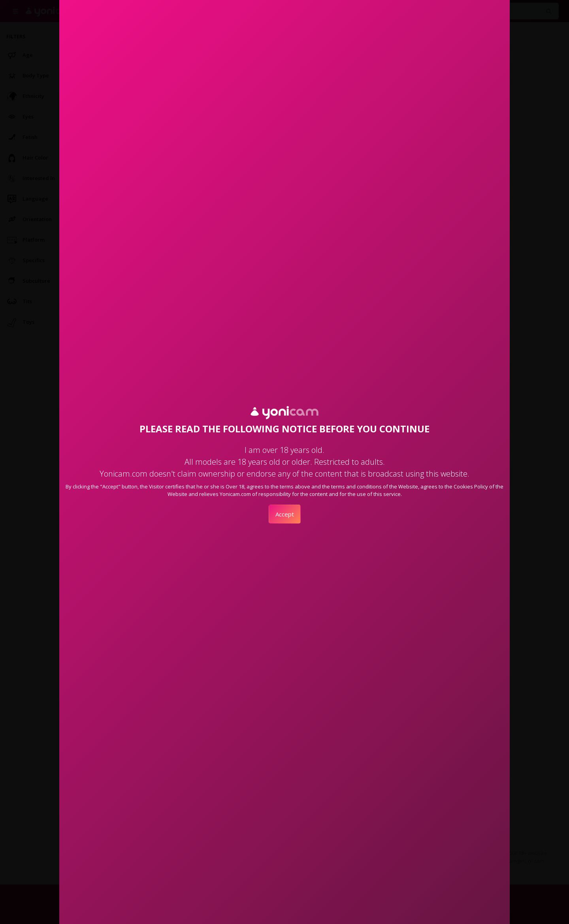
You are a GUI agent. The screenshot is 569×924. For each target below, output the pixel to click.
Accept (285, 514)
